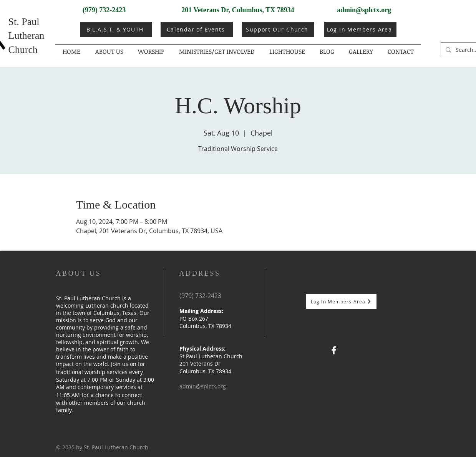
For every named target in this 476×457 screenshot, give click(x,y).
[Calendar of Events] (197, 29)
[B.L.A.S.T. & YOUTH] (116, 29)
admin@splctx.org (364, 10)
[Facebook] (334, 350)
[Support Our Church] (278, 29)
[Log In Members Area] (360, 29)
